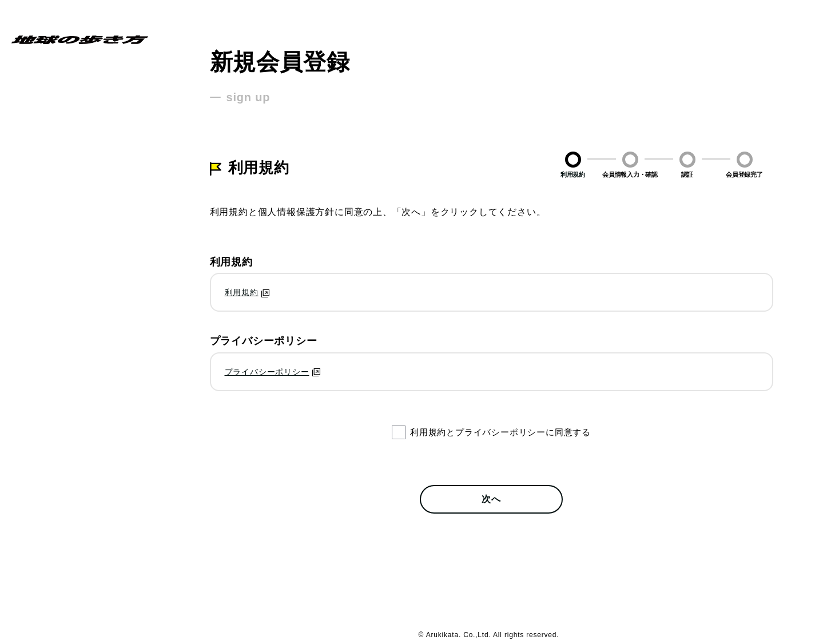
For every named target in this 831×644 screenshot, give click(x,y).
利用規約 (242, 292)
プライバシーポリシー (267, 372)
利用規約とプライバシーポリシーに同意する (500, 432)
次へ (491, 499)
